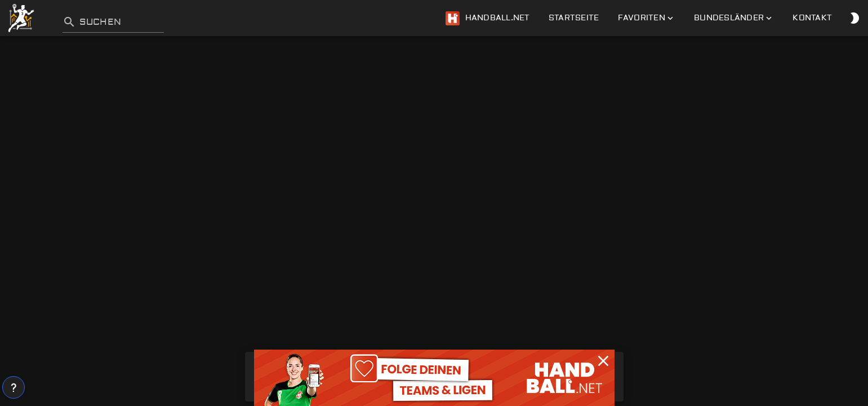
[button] (603, 361)
